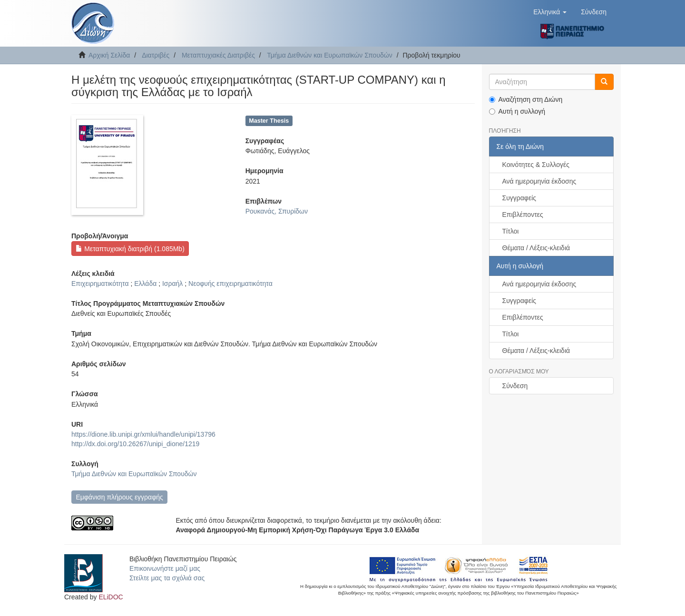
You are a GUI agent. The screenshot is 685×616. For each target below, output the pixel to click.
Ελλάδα (145, 284)
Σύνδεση (515, 386)
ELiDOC (111, 597)
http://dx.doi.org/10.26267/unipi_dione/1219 (135, 444)
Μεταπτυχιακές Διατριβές (218, 55)
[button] (550, 12)
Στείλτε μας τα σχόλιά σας (167, 578)
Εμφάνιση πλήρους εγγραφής (119, 497)
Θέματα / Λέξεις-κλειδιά (536, 248)
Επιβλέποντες (523, 215)
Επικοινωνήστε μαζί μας (165, 568)
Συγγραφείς (519, 198)
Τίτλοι (511, 231)
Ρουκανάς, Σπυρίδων (277, 211)
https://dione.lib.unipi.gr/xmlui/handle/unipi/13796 (143, 434)
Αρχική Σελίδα (109, 55)
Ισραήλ (172, 284)
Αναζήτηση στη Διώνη (526, 99)
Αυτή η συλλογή (517, 111)
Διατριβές (156, 55)
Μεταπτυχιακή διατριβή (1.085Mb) (130, 249)
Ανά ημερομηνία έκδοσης (539, 181)
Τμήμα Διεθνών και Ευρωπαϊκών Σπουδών (330, 55)
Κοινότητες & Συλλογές (536, 165)
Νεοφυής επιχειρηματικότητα (230, 284)
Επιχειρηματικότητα (100, 284)
